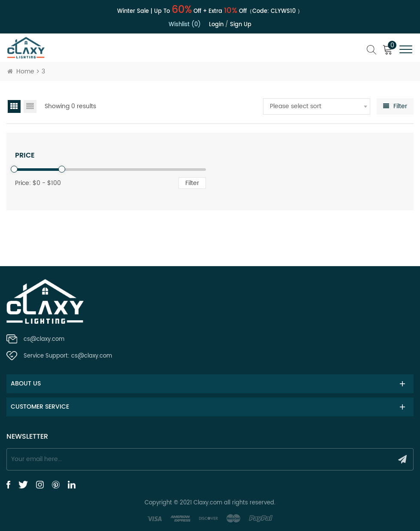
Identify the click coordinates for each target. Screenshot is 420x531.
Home (21, 71)
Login (216, 25)
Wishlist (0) (185, 25)
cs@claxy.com (44, 339)
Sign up (241, 25)
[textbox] (317, 106)
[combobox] (317, 106)
